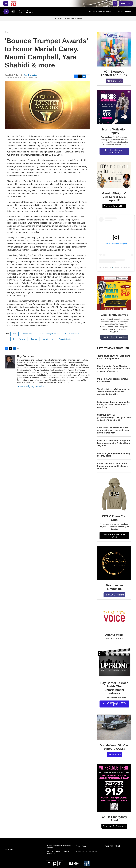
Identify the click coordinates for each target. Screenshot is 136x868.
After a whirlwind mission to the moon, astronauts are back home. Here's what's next (114, 430)
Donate (127, 3)
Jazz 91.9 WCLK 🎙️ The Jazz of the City (114, 267)
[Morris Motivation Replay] (114, 107)
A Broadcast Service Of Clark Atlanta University (60, 847)
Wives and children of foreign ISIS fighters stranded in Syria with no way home (114, 443)
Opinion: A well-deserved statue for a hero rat (113, 380)
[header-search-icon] (115, 3)
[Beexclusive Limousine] (114, 563)
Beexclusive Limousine (114, 587)
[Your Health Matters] (114, 293)
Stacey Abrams (19, 339)
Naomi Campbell (72, 334)
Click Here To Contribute (114, 826)
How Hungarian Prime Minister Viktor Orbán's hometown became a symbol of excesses (114, 369)
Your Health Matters (114, 315)
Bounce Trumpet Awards (49, 334)
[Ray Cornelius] (10, 362)
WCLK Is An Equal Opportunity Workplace (58, 852)
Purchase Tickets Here (114, 206)
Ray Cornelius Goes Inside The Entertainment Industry (114, 688)
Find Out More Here (114, 595)
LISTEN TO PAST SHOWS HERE (114, 704)
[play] (6, 12)
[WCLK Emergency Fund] (114, 788)
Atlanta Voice (114, 635)
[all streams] (124, 11)
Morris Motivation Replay (114, 131)
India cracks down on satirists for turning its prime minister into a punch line (113, 405)
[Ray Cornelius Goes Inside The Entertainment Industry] (114, 663)
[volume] (13, 12)
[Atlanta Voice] (114, 617)
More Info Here (114, 81)
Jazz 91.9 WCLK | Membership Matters (68, 18)
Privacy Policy (81, 846)
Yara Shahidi (48, 339)
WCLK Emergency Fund (114, 819)
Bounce (34, 339)
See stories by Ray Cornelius (31, 386)
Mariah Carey (28, 334)
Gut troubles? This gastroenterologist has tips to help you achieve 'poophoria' (114, 417)
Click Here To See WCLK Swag (114, 536)
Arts (7, 32)
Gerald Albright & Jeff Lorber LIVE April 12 (114, 197)
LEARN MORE (114, 754)
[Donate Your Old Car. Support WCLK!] (114, 727)
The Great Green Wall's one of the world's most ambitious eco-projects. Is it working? (114, 392)
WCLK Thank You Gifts (114, 518)
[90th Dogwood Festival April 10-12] (114, 49)
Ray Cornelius (31, 75)
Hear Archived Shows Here (114, 337)
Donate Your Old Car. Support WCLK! (114, 747)
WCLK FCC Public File (113, 846)
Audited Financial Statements (86, 851)
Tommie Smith (65, 339)
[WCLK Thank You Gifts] (114, 494)
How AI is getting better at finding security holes (113, 455)
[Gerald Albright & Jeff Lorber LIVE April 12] (114, 175)
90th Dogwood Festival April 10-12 (114, 73)
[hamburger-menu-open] (6, 3)
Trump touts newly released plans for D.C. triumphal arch (114, 357)
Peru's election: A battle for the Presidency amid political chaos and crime (113, 466)
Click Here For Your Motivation (114, 151)
